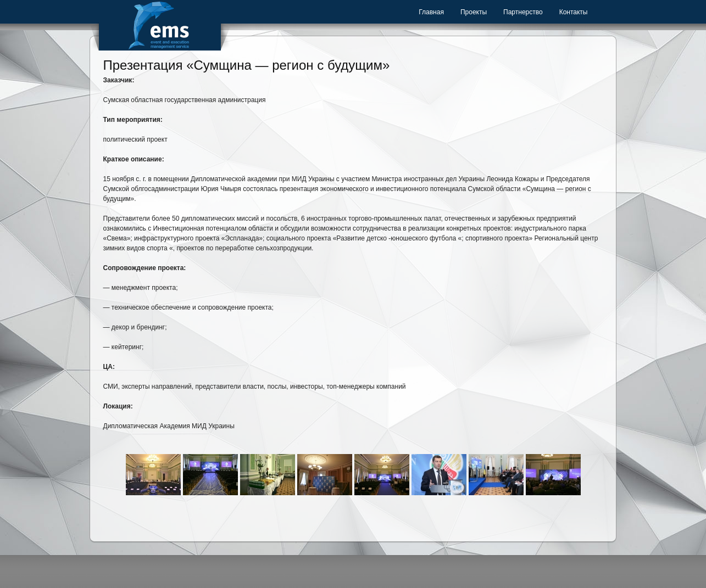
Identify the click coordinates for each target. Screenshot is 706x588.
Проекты (474, 12)
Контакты (574, 12)
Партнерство (523, 12)
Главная (431, 12)
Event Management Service (160, 25)
